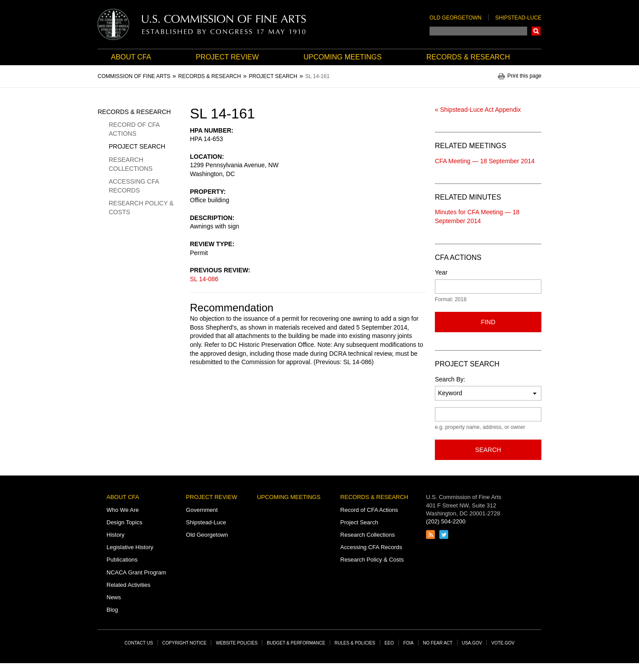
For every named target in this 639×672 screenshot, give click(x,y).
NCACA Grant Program (136, 572)
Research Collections (131, 164)
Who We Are (123, 510)
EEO (389, 643)
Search (536, 31)
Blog (112, 610)
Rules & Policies (355, 643)
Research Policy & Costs (141, 208)
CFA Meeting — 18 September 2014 (485, 161)
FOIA (408, 643)
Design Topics (124, 522)
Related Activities (128, 585)
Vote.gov (503, 643)
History (115, 535)
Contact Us (139, 643)
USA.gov (472, 643)
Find (488, 322)
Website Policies (237, 643)
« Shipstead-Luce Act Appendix (478, 110)
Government (202, 510)
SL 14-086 (204, 279)
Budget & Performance (296, 643)
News (114, 597)
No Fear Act (438, 643)
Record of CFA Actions (134, 129)
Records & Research (468, 57)
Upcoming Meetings (343, 57)
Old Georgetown (456, 18)
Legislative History (130, 547)
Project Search (137, 146)
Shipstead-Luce (518, 18)
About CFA (131, 57)
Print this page (524, 76)
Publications (122, 560)
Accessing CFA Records (134, 186)
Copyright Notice (185, 643)
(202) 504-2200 (446, 521)
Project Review (227, 57)
